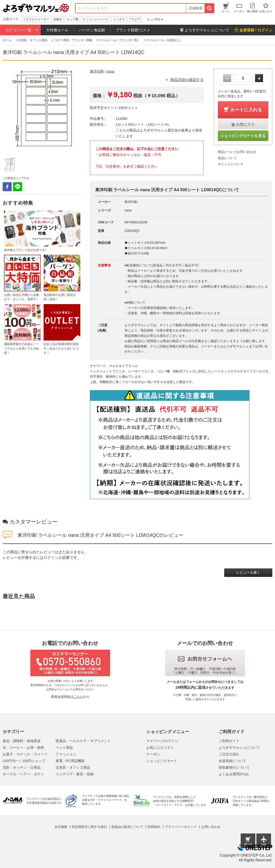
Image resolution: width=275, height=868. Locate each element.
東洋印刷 (97, 71)
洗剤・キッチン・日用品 (22, 767)
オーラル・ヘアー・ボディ (23, 774)
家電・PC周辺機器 (70, 761)
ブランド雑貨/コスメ (133, 30)
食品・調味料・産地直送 (22, 741)
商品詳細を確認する (187, 80)
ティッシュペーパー (96, 19)
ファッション (66, 754)
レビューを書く (248, 573)
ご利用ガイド (229, 741)
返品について (227, 158)
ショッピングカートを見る (243, 136)
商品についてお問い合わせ (237, 152)
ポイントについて (231, 164)
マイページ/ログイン (162, 741)
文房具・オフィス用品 (73, 767)
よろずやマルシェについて (239, 748)
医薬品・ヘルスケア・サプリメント (83, 741)
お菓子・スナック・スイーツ (25, 754)
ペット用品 (64, 748)
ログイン (51, 558)
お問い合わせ (211, 827)
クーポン (153, 754)
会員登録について (232, 761)
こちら (78, 697)
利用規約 (154, 827)
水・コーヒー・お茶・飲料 (23, 748)
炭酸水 (58, 19)
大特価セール (57, 30)
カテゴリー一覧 (18, 30)
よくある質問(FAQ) (234, 774)
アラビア (135, 19)
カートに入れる (246, 110)
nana (110, 71)
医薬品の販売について (127, 827)
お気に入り (245, 124)
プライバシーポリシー (181, 827)
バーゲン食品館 (92, 30)
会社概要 (61, 827)
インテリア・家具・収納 (75, 774)
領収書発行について (234, 767)
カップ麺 (72, 19)
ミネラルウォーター (36, 19)
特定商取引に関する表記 (89, 827)
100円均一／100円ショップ (24, 761)
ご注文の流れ (229, 754)
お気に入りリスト (160, 748)
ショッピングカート (162, 761)
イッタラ (119, 19)
